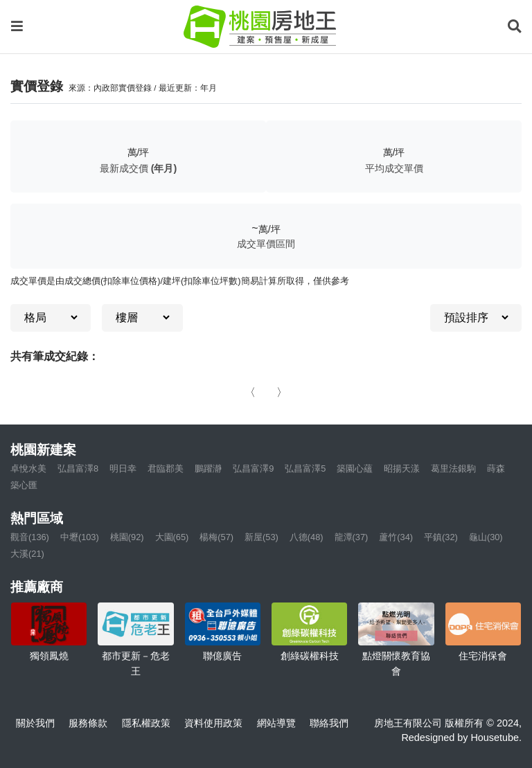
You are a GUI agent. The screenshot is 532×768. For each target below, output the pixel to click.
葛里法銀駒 (453, 468)
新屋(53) (261, 537)
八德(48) (307, 537)
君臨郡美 (166, 468)
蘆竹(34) (396, 537)
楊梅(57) (216, 537)
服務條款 (88, 723)
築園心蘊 (355, 468)
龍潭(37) (352, 537)
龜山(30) (486, 537)
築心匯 (24, 485)
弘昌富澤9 (253, 468)
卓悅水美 (28, 468)
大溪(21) (27, 554)
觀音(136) (30, 537)
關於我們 (35, 723)
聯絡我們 (329, 723)
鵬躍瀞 (208, 468)
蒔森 (496, 468)
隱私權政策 (146, 723)
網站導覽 (276, 723)
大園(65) (172, 537)
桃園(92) (127, 537)
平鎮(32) (441, 537)
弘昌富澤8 (78, 468)
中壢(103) (80, 537)
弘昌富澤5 (305, 468)
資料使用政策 (213, 723)
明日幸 (123, 468)
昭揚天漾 (402, 468)
